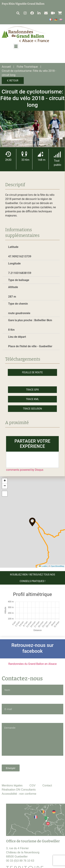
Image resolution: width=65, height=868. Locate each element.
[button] (18, 13)
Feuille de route (32, 372)
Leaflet (43, 566)
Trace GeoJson (32, 409)
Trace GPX (32, 390)
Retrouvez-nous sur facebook (33, 648)
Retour (13, 81)
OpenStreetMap (57, 566)
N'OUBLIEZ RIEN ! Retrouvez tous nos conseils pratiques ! (32, 578)
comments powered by (25, 470)
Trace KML (32, 399)
